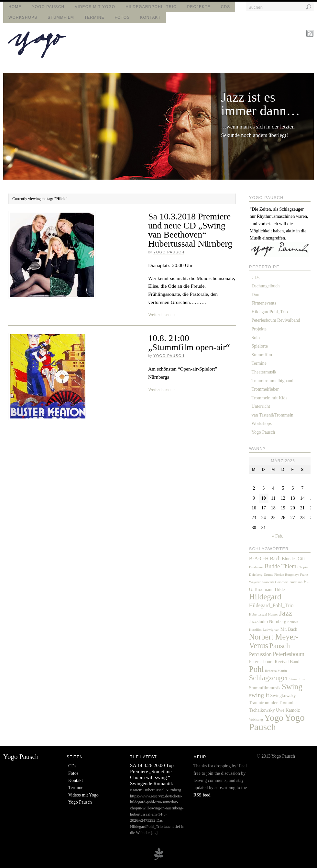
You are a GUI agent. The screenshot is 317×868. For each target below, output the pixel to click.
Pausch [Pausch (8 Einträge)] (279, 646)
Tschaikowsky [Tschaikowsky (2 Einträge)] (262, 710)
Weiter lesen (162, 315)
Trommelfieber (265, 389)
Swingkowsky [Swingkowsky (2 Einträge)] (283, 696)
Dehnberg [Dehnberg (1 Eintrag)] (256, 575)
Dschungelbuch (265, 286)
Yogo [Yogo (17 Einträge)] (274, 718)
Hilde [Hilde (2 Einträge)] (280, 590)
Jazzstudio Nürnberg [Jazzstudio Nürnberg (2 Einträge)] (268, 622)
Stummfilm (61, 17)
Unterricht (261, 406)
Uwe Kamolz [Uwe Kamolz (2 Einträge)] (288, 710)
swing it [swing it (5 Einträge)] (259, 695)
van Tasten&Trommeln (272, 415)
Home (15, 7)
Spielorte (260, 346)
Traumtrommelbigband (272, 381)
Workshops (23, 17)
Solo (256, 338)
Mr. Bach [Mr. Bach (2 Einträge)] (289, 629)
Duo (255, 295)
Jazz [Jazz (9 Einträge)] (286, 613)
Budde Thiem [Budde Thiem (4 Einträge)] (280, 566)
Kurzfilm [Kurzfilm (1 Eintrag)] (255, 630)
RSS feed (202, 795)
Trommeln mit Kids (269, 398)
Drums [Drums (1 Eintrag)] (268, 575)
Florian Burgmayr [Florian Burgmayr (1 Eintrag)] (287, 575)
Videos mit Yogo (95, 7)
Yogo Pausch (48, 7)
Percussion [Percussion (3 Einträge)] (260, 654)
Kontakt (150, 17)
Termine (94, 17)
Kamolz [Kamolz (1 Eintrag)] (293, 622)
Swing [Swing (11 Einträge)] (292, 687)
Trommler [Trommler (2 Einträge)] (288, 703)
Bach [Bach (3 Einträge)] (275, 558)
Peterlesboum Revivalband (276, 320)
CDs (226, 7)
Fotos (122, 17)
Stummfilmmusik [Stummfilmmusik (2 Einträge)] (265, 688)
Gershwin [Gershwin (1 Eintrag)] (282, 582)
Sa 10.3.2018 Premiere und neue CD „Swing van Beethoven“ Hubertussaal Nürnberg (190, 230)
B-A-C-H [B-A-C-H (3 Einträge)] (259, 558)
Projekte (199, 7)
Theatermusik (264, 372)
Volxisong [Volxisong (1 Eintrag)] (256, 720)
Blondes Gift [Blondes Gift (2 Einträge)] (293, 559)
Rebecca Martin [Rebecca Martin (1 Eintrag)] (276, 671)
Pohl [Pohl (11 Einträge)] (257, 669)
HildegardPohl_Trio (151, 7)
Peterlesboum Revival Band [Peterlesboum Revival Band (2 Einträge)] (274, 662)
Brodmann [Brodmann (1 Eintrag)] (256, 567)
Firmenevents (264, 303)
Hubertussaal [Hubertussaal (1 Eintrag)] (258, 614)
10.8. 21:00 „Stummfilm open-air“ (189, 343)
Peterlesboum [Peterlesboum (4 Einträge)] (289, 654)
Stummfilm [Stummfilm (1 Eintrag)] (297, 679)
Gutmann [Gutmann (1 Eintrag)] (296, 582)
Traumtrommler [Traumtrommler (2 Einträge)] (263, 703)
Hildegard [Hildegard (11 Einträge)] (265, 597)
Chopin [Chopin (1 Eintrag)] (303, 567)
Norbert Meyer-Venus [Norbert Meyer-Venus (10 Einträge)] (274, 641)
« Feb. (278, 536)
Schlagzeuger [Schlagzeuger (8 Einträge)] (269, 678)
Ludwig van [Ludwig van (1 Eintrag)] (271, 630)
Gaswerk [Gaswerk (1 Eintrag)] (268, 582)
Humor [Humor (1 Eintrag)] (273, 614)
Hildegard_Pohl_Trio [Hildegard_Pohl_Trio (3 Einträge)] (271, 605)
